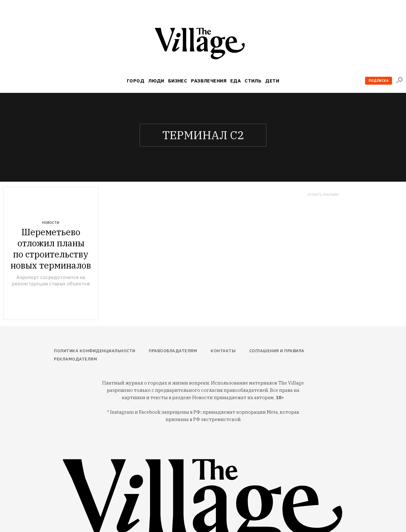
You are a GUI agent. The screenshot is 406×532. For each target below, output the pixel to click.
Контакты (223, 351)
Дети (272, 81)
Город (136, 81)
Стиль (253, 81)
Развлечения (209, 81)
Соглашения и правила (277, 351)
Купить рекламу (323, 195)
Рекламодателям (75, 359)
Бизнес (178, 81)
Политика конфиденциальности (95, 351)
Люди (156, 81)
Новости (51, 223)
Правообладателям (173, 351)
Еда (236, 81)
